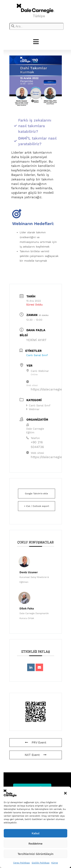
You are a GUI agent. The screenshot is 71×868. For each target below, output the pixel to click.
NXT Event (36, 755)
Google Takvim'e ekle (36, 494)
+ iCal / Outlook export (37, 506)
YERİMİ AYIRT (36, 340)
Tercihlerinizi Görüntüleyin (35, 854)
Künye (55, 863)
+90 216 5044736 (37, 444)
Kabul (36, 833)
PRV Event (36, 742)
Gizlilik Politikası (41, 863)
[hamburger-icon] (36, 42)
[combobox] (37, 26)
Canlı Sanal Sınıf (38, 405)
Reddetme (35, 844)
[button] (65, 793)
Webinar (33, 409)
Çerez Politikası (21, 863)
